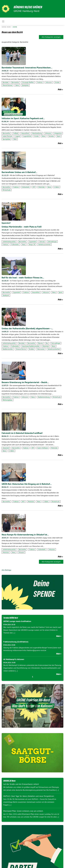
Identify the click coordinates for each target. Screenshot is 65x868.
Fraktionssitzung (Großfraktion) (16, 642)
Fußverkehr (26, 187)
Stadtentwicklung (44, 397)
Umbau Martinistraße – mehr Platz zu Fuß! (22, 227)
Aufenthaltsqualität (9, 242)
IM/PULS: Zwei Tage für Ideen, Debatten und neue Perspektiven (29, 796)
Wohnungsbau (7, 400)
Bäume (40, 343)
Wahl (15, 139)
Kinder (57, 82)
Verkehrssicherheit (44, 244)
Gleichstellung (37, 133)
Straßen (32, 349)
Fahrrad (42, 242)
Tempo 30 (32, 244)
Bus (47, 343)
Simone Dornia (21, 349)
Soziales (51, 136)
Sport (59, 136)
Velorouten (41, 349)
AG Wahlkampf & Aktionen (14, 659)
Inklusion (49, 82)
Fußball (16, 133)
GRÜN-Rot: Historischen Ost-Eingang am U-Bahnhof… (27, 484)
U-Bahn (57, 187)
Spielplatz (25, 85)
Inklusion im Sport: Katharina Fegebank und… (23, 118)
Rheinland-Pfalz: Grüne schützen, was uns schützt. (23, 811)
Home (15, 27)
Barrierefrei (15, 82)
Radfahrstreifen (8, 349)
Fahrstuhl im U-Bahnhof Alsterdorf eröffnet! (22, 433)
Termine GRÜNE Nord (11, 618)
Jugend (18, 136)
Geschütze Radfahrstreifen (31, 346)
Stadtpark (6, 295)
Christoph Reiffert (28, 82)
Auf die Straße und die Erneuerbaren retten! (21, 784)
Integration (58, 133)
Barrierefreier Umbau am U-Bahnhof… (19, 172)
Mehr (60, 89)
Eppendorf (6, 223)
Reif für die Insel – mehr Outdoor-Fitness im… (23, 278)
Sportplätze (6, 139)
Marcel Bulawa (7, 85)
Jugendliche (27, 136)
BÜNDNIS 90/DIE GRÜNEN (29, 7)
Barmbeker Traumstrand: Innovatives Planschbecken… (27, 68)
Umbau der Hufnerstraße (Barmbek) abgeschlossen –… (27, 328)
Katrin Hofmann (43, 448)
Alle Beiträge (6, 570)
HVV (34, 187)
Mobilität (41, 187)
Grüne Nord (6, 27)
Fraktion (40, 82)
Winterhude (7, 190)
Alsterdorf (6, 448)
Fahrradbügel (52, 242)
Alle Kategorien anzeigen (51, 37)
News (17, 85)
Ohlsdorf (21, 552)
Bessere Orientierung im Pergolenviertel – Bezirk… (25, 382)
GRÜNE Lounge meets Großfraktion (17, 621)
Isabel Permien (8, 136)
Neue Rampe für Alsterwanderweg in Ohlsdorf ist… (25, 535)
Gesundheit (25, 133)
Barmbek (6, 82)
